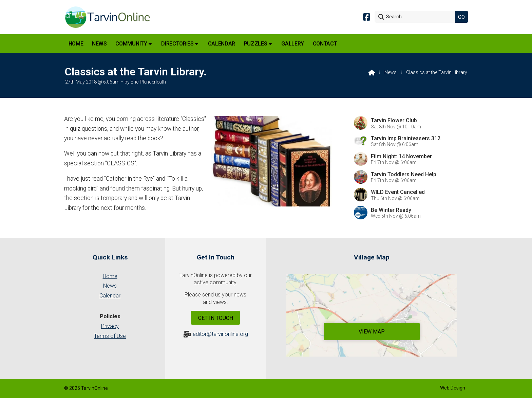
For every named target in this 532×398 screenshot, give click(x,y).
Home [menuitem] (76, 44)
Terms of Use (110, 336)
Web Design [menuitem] (453, 388)
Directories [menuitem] (177, 44)
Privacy (110, 326)
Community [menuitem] (131, 44)
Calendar (110, 296)
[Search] (417, 17)
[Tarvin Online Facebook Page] (367, 16)
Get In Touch (216, 318)
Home (110, 276)
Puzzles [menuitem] (256, 44)
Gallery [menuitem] (293, 44)
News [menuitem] (99, 44)
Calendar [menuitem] (222, 44)
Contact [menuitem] (325, 44)
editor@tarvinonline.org (220, 334)
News (391, 72)
